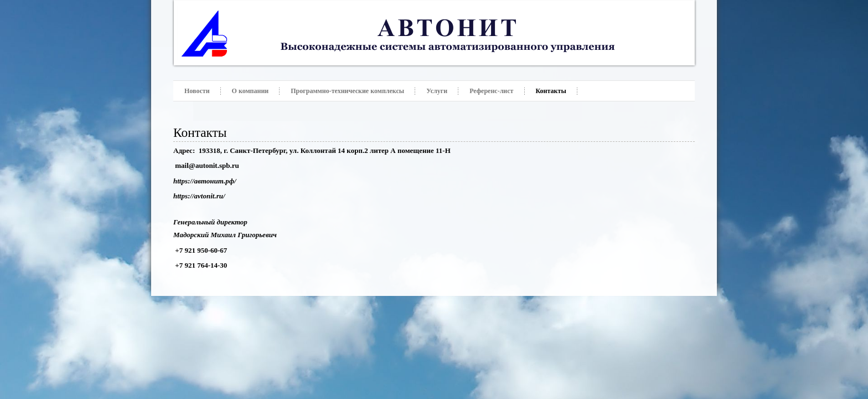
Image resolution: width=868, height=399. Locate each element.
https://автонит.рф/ (205, 181)
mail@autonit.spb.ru (207, 165)
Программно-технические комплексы (347, 91)
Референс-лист (491, 91)
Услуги (437, 91)
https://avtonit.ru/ (199, 196)
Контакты (551, 91)
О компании (250, 91)
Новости (197, 91)
